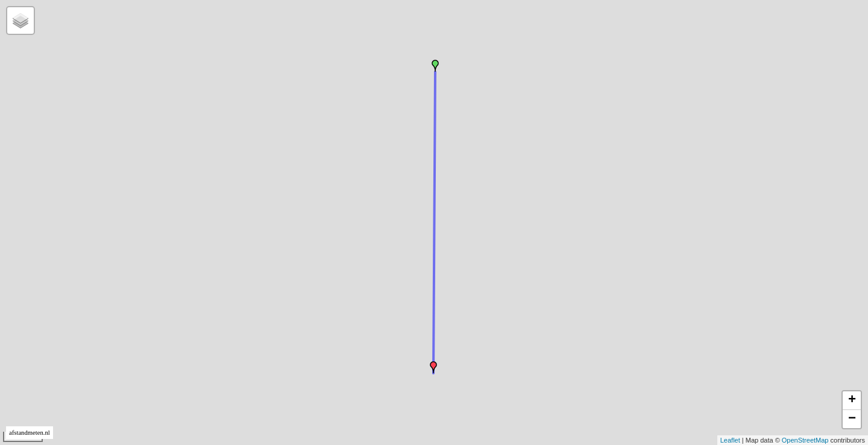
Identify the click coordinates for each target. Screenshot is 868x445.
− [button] (852, 419)
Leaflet (730, 440)
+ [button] (852, 400)
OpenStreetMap (805, 440)
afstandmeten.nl (30, 433)
